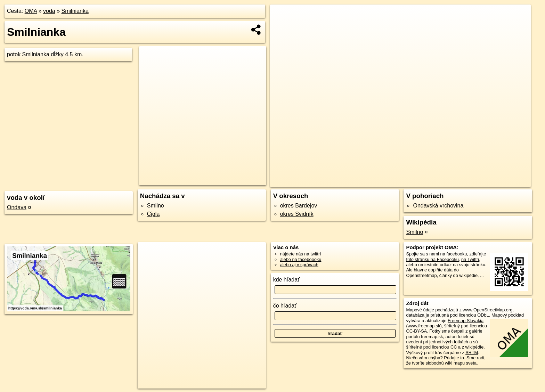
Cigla (153, 214)
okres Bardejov (299, 206)
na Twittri (470, 259)
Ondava (17, 207)
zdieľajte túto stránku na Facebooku (446, 256)
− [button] (282, 27)
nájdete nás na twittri (300, 254)
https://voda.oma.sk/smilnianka (500, 182)
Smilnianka (75, 11)
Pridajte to (454, 358)
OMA (31, 11)
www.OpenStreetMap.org (487, 310)
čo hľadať (285, 306)
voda (49, 11)
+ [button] (282, 16)
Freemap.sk (449, 182)
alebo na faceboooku (301, 259)
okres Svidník (297, 214)
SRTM (472, 353)
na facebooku (454, 254)
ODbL (483, 315)
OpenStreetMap (413, 182)
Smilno (156, 206)
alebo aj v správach (299, 265)
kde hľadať (287, 280)
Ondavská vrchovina (438, 206)
